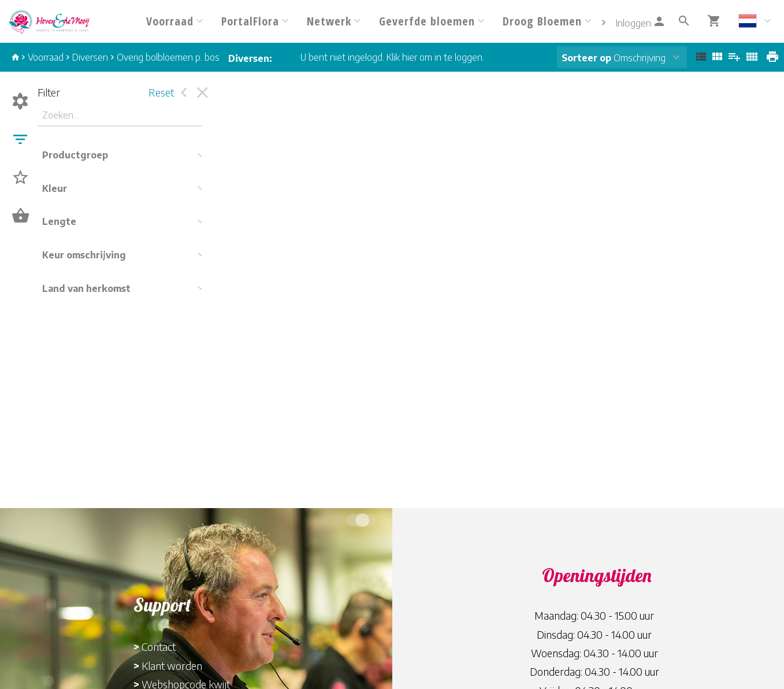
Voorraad (170, 21)
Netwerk (329, 21)
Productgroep (75, 155)
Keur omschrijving (84, 255)
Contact (159, 647)
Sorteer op (586, 58)
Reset (161, 92)
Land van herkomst (86, 288)
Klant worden (172, 666)
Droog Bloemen (542, 21)
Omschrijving (614, 58)
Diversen (90, 57)
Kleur (55, 188)
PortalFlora (250, 21)
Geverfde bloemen (427, 21)
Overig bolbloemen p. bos (168, 57)
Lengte (59, 221)
